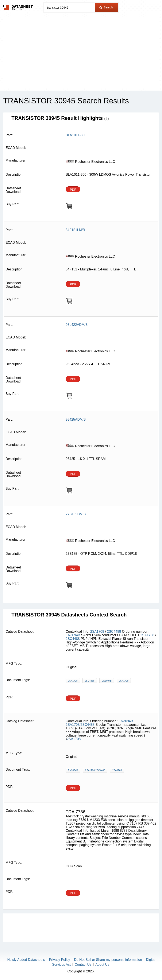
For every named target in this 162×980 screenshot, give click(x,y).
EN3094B (73, 635)
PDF (73, 189)
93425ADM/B (76, 419)
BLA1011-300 (76, 135)
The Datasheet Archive (18, 7)
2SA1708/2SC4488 (80, 725)
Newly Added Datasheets (26, 960)
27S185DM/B (76, 514)
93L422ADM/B (77, 325)
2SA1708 (97, 632)
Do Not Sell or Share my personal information (108, 960)
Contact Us (83, 965)
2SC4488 (114, 632)
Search (106, 7)
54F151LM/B (75, 230)
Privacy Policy (59, 960)
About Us (102, 965)
